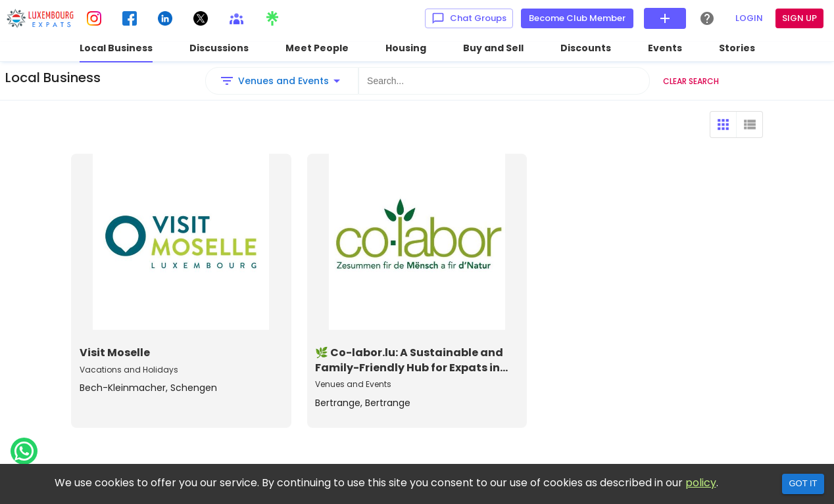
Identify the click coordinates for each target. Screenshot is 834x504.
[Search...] (504, 81)
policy (701, 483)
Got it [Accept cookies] (803, 483)
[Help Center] (707, 18)
